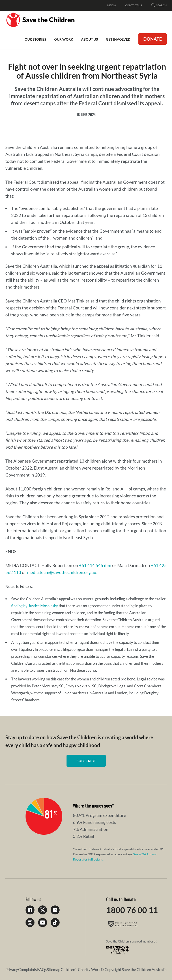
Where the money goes (92, 806)
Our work (64, 39)
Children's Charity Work (81, 970)
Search (159, 5)
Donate (153, 39)
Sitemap (54, 970)
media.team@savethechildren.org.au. (62, 572)
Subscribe (86, 761)
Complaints (27, 970)
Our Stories (35, 39)
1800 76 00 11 (132, 910)
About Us (89, 39)
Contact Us (133, 5)
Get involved (118, 39)
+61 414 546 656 (95, 565)
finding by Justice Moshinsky (35, 606)
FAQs (42, 970)
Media (112, 5)
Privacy (12, 970)
